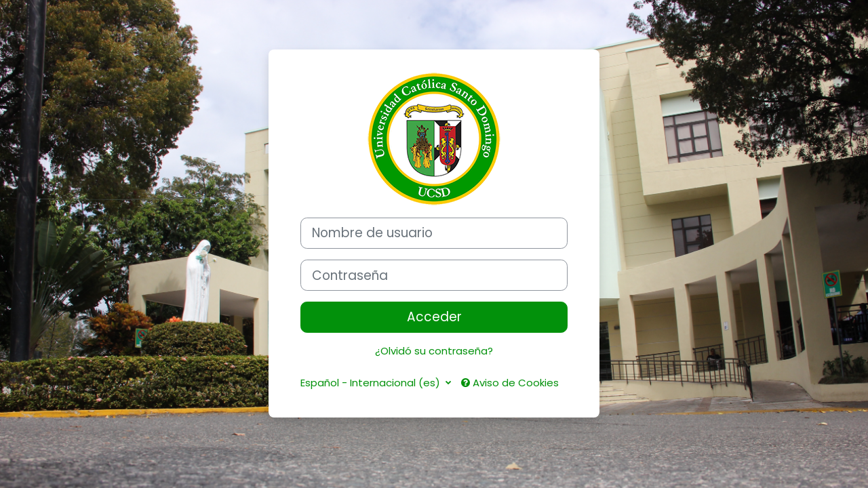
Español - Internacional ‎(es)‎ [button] (372, 383)
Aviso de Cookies (510, 383)
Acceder (434, 317)
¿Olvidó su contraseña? (434, 351)
